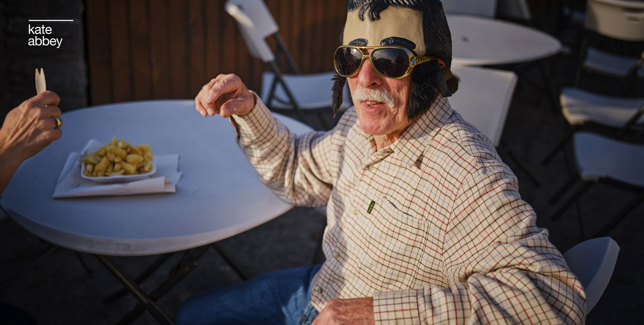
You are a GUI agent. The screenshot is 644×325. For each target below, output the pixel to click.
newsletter (323, 25)
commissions (254, 25)
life (218, 25)
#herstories (370, 25)
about (407, 25)
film (291, 25)
